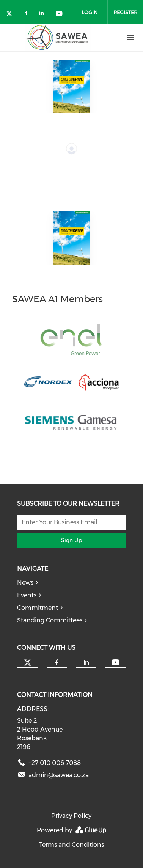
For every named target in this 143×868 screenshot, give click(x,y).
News (25, 583)
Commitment (38, 608)
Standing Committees (50, 620)
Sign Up (71, 540)
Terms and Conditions (71, 845)
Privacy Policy (71, 816)
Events (27, 595)
